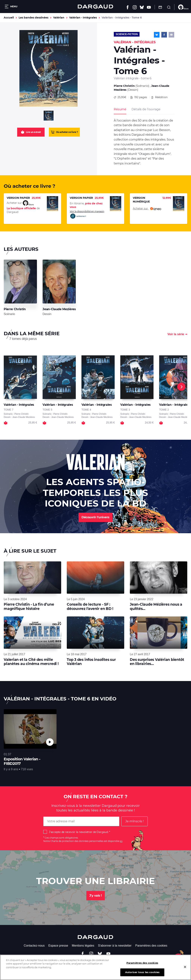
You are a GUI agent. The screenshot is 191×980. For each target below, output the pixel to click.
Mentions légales (83, 946)
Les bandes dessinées (33, 18)
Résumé (120, 109)
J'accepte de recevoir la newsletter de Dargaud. (79, 832)
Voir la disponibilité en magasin (87, 215)
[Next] (181, 387)
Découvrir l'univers (95, 517)
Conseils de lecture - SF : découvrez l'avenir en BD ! (90, 606)
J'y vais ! (96, 896)
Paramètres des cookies (151, 946)
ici (121, 841)
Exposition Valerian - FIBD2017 (22, 761)
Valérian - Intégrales (83, 18)
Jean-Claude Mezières (59, 309)
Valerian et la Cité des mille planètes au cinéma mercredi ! (31, 662)
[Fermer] (185, 968)
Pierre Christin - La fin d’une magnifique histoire (29, 606)
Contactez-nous (34, 946)
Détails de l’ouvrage (146, 109)
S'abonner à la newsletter (115, 946)
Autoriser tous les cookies (142, 974)
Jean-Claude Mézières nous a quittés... (156, 606)
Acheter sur (147, 209)
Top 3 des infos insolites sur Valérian (91, 662)
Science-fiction (127, 34)
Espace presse (58, 946)
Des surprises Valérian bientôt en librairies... (157, 662)
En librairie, (86, 205)
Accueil (9, 18)
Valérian (59, 18)
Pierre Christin (124, 86)
